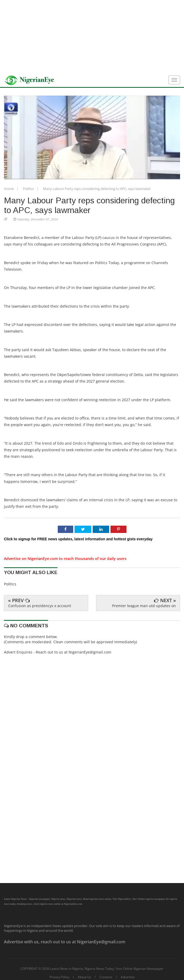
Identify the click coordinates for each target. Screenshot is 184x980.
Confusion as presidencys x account (40, 606)
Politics (29, 189)
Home (9, 189)
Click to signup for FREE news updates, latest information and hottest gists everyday (78, 539)
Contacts (106, 977)
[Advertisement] (92, 37)
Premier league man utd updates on (144, 606)
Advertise (128, 977)
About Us (84, 977)
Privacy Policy (59, 977)
